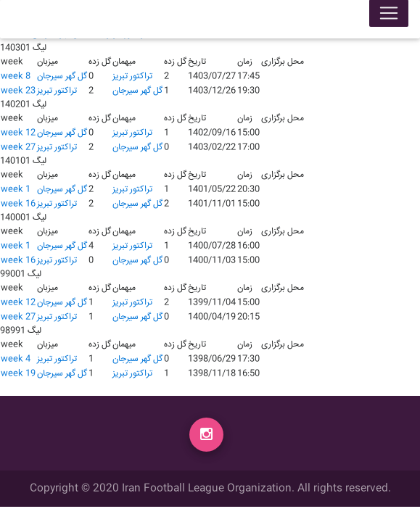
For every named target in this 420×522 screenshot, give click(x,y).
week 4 (16, 359)
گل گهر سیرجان (62, 76)
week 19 (18, 374)
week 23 (18, 91)
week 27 (18, 148)
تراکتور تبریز (132, 76)
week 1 (16, 190)
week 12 (18, 133)
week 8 (16, 76)
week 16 (18, 204)
